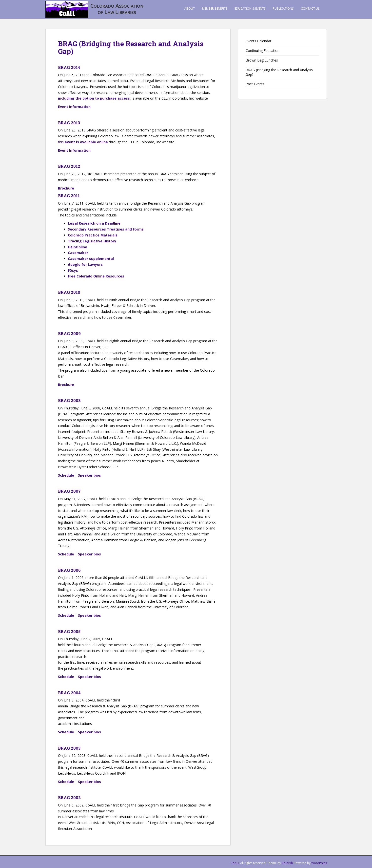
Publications (283, 9)
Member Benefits (215, 9)
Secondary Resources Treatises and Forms (106, 229)
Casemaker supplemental (91, 259)
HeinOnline (78, 247)
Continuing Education (263, 51)
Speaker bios (89, 475)
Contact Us (310, 9)
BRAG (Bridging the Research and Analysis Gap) (279, 72)
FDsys (73, 270)
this (83, 142)
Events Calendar (258, 41)
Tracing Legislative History (92, 241)
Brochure (66, 188)
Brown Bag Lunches (262, 60)
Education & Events (250, 9)
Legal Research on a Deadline (94, 223)
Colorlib (287, 863)
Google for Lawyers (85, 265)
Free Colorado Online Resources (96, 276)
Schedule (66, 475)
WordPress (319, 863)
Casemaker (78, 253)
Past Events (255, 84)
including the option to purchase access (94, 98)
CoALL (235, 863)
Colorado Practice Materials (93, 235)
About (190, 9)
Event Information (74, 107)
